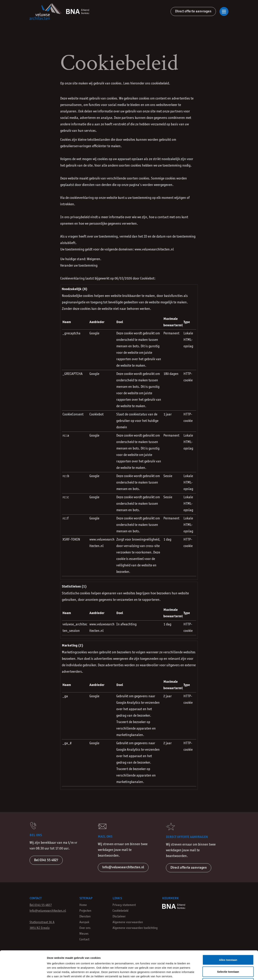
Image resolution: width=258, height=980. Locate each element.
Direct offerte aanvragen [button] (189, 868)
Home (83, 905)
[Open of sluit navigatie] (224, 11)
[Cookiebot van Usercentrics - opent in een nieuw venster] (23, 973)
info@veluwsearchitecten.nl (48, 911)
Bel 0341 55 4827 (41, 905)
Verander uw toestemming (79, 266)
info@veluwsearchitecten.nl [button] (123, 867)
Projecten (85, 911)
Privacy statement (124, 905)
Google (94, 333)
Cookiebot (147, 279)
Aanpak (84, 922)
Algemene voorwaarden (128, 922)
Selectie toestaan (228, 945)
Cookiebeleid (120, 911)
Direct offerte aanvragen (193, 11)
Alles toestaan (228, 933)
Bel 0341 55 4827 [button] (46, 860)
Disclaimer (119, 917)
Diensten (85, 917)
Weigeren (228, 956)
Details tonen (194, 973)
